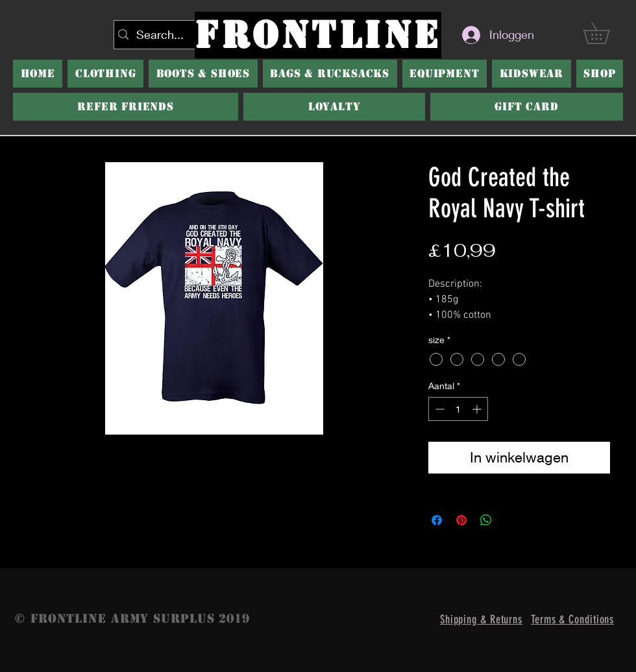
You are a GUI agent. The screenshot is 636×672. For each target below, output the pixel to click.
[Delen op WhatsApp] (486, 520)
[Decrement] (438, 409)
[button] (203, 74)
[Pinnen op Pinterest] (461, 520)
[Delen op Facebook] (437, 520)
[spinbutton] (458, 409)
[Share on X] (511, 520)
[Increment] (478, 409)
